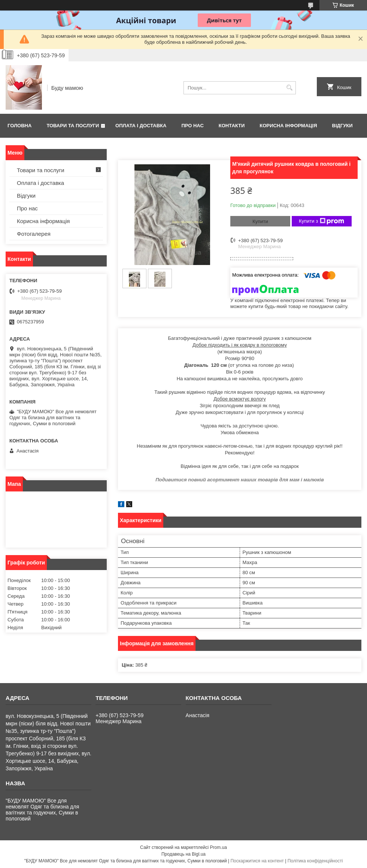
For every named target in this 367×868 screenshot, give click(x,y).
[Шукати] (289, 88)
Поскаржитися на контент (257, 861)
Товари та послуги (73, 126)
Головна (19, 126)
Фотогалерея (34, 234)
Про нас (192, 126)
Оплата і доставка (141, 126)
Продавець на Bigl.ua (183, 854)
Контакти (232, 126)
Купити (260, 221)
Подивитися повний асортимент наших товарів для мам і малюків (240, 480)
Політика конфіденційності (315, 861)
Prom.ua (219, 847)
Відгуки (342, 126)
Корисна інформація (288, 126)
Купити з (321, 221)
